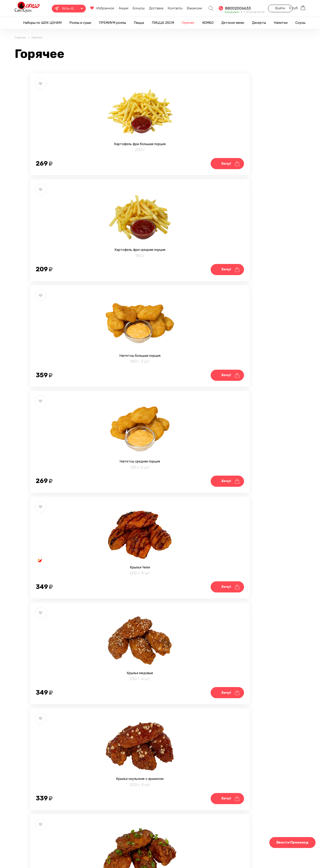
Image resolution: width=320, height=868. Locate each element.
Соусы (300, 23)
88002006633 (226, 8)
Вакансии (182, 8)
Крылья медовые (246, 287)
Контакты (163, 8)
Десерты (259, 23)
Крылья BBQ (160, 407)
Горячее (188, 23)
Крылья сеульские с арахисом (73, 407)
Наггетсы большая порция (246, 166)
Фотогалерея (129, 853)
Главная (20, 44)
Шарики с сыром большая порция (73, 647)
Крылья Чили (160, 287)
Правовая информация (94, 853)
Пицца (139, 23)
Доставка (144, 8)
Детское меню (233, 23)
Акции (111, 8)
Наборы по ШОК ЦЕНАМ (42, 23)
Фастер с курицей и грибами (160, 527)
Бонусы (126, 8)
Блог (151, 853)
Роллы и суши (80, 23)
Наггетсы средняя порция (73, 287)
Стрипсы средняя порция (73, 527)
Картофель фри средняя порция (160, 166)
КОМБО (208, 23)
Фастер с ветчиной (246, 527)
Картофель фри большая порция (73, 166)
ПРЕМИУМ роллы (112, 23)
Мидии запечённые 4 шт (246, 647)
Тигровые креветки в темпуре (73, 767)
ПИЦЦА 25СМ (163, 23)
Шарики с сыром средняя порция (160, 647)
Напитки (281, 23)
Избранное (90, 8)
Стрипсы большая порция (246, 407)
